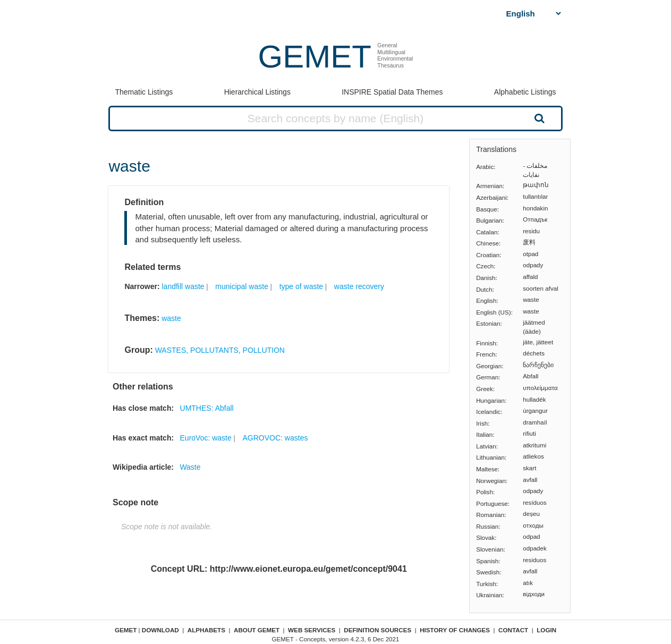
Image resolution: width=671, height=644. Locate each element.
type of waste (301, 286)
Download (160, 630)
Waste (190, 467)
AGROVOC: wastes (275, 438)
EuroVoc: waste (206, 438)
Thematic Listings (144, 92)
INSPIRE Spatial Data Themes (392, 92)
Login (546, 630)
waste (171, 318)
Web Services (312, 630)
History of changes (455, 630)
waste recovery (359, 286)
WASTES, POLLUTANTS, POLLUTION (220, 350)
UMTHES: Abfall (207, 408)
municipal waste (242, 286)
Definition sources (377, 630)
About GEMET (257, 630)
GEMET (315, 57)
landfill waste (183, 286)
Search (538, 118)
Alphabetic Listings (525, 92)
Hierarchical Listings (257, 92)
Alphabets (206, 630)
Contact (513, 630)
